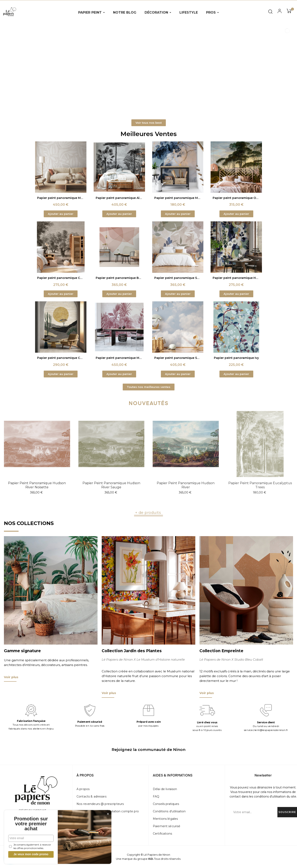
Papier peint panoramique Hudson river (186, 485)
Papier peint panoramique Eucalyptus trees (260, 485)
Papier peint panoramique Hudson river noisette (37, 485)
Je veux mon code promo (31, 854)
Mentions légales (165, 819)
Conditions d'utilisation (169, 811)
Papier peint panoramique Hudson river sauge (111, 485)
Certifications (162, 834)
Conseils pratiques (166, 804)
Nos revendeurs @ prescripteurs (100, 804)
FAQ (156, 796)
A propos (83, 789)
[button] (149, 123)
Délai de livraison (165, 789)
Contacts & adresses (91, 796)
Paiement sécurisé (167, 826)
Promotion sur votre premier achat (31, 824)
